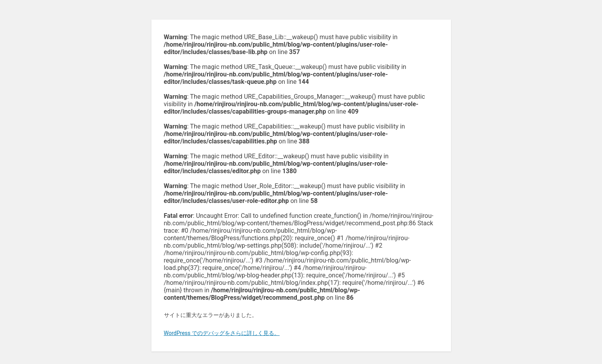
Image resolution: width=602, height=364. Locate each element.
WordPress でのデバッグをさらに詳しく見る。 (222, 333)
